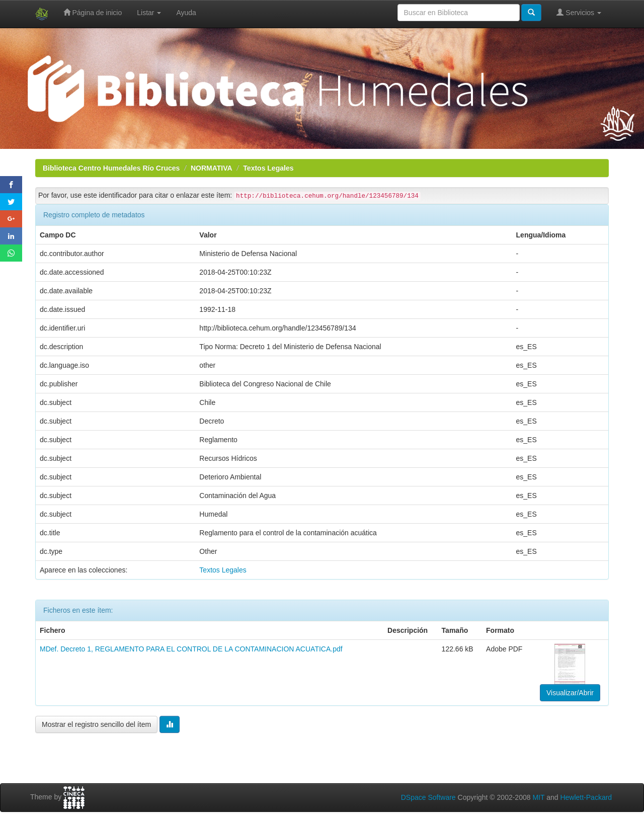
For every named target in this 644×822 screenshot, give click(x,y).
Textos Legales (268, 168)
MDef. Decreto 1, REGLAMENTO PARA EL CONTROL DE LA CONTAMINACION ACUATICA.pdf (191, 649)
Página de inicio (93, 12)
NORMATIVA (212, 168)
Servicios (579, 12)
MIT (538, 797)
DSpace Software (428, 797)
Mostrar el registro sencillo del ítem (96, 724)
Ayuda (186, 13)
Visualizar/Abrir (570, 693)
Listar (149, 13)
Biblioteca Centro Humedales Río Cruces (111, 168)
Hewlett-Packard (586, 797)
